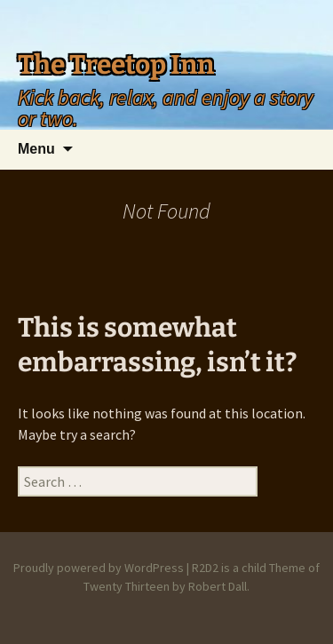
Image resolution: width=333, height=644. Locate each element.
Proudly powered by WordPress (99, 568)
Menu (36, 149)
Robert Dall (218, 586)
